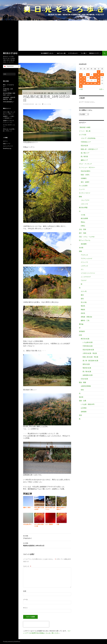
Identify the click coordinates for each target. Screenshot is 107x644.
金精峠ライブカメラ (8, 121)
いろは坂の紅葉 (88, 342)
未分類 (81, 248)
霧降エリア (84, 160)
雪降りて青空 (27, 508)
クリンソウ (84, 262)
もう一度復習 (49, 524)
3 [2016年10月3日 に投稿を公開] (81, 75)
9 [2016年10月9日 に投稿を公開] (102, 75)
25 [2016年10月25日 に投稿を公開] (84, 83)
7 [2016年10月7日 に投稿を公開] (95, 75)
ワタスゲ (84, 280)
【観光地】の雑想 (85, 127)
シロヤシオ (84, 266)
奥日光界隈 (84, 218)
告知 (82, 390)
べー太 (39, 104)
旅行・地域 (47, 93)
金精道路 (84, 412)
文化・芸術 (83, 229)
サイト (25, 608)
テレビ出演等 (83, 186)
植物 (80, 251)
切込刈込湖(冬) (86, 171)
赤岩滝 (83, 313)
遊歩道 (81, 397)
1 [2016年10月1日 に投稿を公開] (99, 72)
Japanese (9, 66)
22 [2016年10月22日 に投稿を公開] (99, 80)
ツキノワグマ (85, 200)
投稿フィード (7, 144)
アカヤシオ (84, 255)
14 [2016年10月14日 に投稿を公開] (95, 78)
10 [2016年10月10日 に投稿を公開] (81, 78)
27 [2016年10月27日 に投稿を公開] (92, 83)
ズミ (82, 269)
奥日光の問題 (83, 208)
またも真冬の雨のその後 (39, 525)
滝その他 (84, 302)
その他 (83, 215)
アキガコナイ (47, 537)
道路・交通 (83, 401)
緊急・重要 (83, 382)
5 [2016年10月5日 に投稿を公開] (88, 75)
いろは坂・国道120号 (88, 404)
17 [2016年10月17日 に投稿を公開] (81, 80)
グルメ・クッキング (85, 164)
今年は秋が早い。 (28, 524)
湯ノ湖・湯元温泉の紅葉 (90, 361)
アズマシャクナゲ (86, 259)
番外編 (81, 324)
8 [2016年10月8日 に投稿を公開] (99, 75)
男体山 (83, 222)
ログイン (5, 141)
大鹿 (58, 524)
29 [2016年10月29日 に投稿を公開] (99, 83)
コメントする (47, 104)
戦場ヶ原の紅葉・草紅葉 (90, 357)
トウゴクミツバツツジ (88, 273)
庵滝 (82, 295)
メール (25, 599)
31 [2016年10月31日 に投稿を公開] (81, 86)
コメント (27, 566)
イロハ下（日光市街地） (89, 138)
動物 (80, 197)
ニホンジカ (84, 204)
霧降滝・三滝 (85, 320)
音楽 (80, 415)
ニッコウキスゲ (86, 277)
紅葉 (80, 335)
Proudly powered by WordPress (12, 642)
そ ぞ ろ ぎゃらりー (73, 53)
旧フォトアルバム (85, 240)
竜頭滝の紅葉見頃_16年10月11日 (47, 544)
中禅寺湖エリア (86, 142)
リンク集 (83, 53)
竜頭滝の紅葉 (87, 368)
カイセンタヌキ (7, 125)
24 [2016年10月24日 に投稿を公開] (81, 83)
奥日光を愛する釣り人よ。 (50, 508)
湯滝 (82, 299)
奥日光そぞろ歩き (10, 53)
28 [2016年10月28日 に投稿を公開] (95, 83)
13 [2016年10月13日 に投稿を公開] (92, 78)
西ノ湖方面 (84, 156)
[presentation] (36, 624)
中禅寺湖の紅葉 (88, 346)
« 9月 (81, 89)
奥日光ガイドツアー (94, 53)
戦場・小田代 (85, 175)
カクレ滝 (84, 291)
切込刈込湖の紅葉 (38, 93)
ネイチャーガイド (28, 93)
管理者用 (82, 331)
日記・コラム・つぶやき (57, 93)
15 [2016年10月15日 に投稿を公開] (99, 78)
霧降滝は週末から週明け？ (61, 508)
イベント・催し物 (85, 131)
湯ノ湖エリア (85, 153)
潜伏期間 (84, 244)
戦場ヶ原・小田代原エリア (89, 149)
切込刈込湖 (84, 146)
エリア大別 (83, 135)
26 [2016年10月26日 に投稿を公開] (88, 83)
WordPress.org (7, 148)
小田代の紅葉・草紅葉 (90, 353)
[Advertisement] (53, 36)
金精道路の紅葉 (88, 375)
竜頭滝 (83, 306)
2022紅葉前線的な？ (9, 102)
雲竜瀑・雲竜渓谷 (86, 317)
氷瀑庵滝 (84, 178)
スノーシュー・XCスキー (87, 167)
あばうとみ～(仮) (61, 53)
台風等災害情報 (86, 386)
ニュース (82, 189)
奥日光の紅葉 (85, 339)
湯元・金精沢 (85, 182)
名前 (25, 591)
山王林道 (84, 408)
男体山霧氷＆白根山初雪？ (39, 508)
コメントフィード (8, 146)
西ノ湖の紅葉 (87, 371)
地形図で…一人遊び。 (9, 116)
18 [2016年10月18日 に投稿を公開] (84, 80)
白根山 (83, 226)
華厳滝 (83, 310)
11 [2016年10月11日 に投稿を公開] (84, 78)
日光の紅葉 (84, 379)
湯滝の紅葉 (86, 364)
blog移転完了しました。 (48, 53)
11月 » (101, 89)
